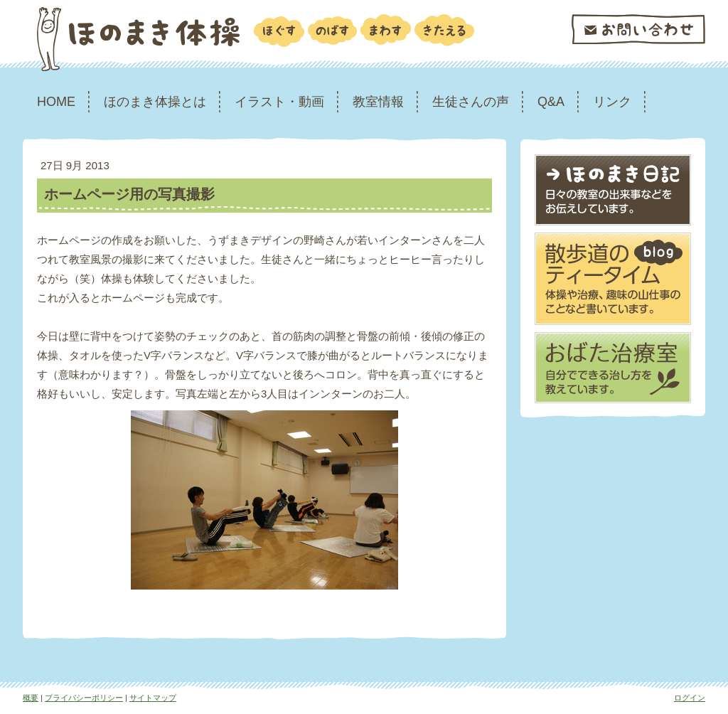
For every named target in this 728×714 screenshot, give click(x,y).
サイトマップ (153, 698)
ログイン (690, 698)
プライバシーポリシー (84, 698)
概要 (31, 698)
